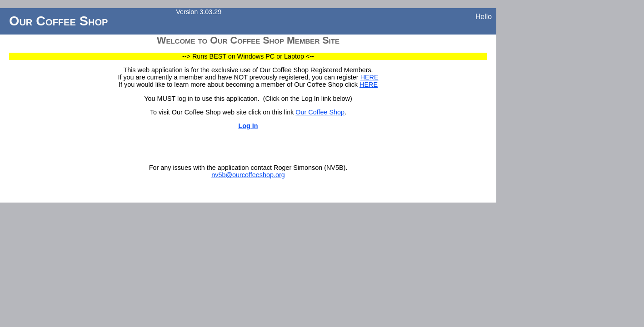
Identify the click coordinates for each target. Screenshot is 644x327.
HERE (369, 77)
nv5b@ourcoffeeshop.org (248, 175)
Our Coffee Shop (320, 112)
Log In (248, 126)
